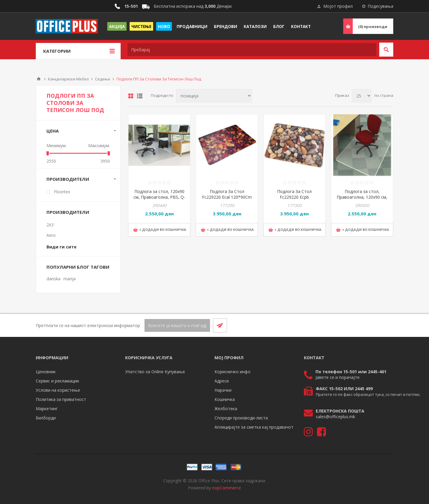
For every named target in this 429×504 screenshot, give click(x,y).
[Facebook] (372, 325)
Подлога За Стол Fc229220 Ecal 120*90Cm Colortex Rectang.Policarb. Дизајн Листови (227, 200)
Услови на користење (58, 390)
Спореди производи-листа (241, 418)
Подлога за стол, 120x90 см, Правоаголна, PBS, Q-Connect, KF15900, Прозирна (159, 200)
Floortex (62, 192)
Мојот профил (338, 6)
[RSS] (386, 325)
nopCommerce (227, 488)
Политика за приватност (61, 399)
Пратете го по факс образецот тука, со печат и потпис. (368, 394)
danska (53, 279)
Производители (68, 179)
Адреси (222, 381)
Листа (140, 96)
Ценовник (46, 372)
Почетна (39, 79)
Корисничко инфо (233, 372)
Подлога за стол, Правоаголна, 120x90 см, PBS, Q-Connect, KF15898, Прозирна (362, 200)
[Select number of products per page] (362, 96)
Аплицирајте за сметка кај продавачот (254, 427)
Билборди (46, 418)
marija (70, 279)
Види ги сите (62, 247)
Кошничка (225, 399)
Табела (131, 96)
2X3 (50, 225)
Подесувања (380, 6)
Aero (51, 235)
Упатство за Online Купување (155, 372)
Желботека (226, 409)
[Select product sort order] (214, 96)
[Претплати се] (177, 325)
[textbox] (252, 50)
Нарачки (223, 390)
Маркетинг (47, 409)
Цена (53, 131)
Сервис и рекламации (57, 381)
